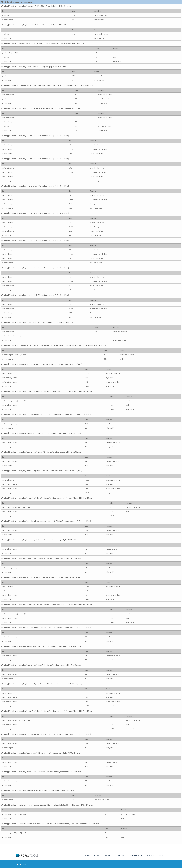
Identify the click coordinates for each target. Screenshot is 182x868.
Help (161, 856)
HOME (87, 856)
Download (120, 856)
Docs (107, 856)
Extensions (136, 856)
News (97, 856)
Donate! (150, 856)
